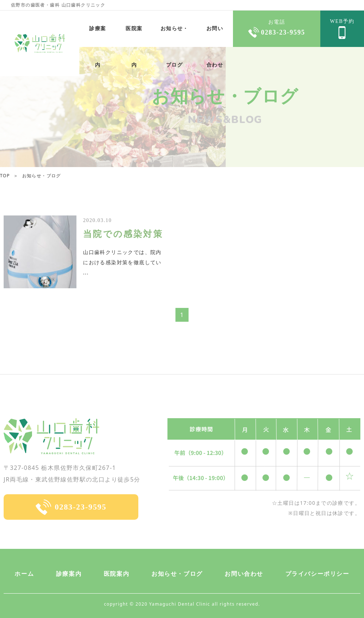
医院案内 (134, 36)
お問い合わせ (215, 36)
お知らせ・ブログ (175, 36)
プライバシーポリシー (317, 574)
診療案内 (69, 574)
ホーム (24, 574)
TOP (5, 176)
